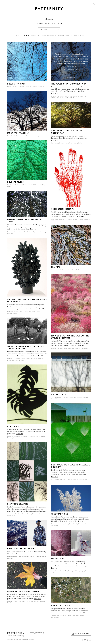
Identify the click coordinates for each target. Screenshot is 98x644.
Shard (44, 557)
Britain (79, 479)
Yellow (15, 601)
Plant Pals (13, 426)
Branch (9, 87)
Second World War (61, 571)
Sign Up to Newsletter (82, 634)
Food (53, 571)
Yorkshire (41, 87)
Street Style (26, 557)
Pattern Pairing (12, 557)
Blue (83, 35)
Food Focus (58, 559)
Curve (9, 516)
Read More (34, 229)
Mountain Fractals (18, 133)
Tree (71, 143)
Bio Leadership (26, 359)
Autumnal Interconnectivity (23, 591)
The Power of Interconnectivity (69, 84)
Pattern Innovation (72, 219)
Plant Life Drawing (18, 504)
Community (11, 514)
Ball (78, 270)
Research (33, 35)
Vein (53, 221)
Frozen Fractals (16, 84)
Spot (74, 270)
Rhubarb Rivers (16, 182)
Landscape (37, 136)
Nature (38, 312)
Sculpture (10, 313)
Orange (10, 601)
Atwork (32, 640)
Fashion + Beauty (36, 557)
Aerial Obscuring (61, 606)
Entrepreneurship (13, 360)
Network (87, 219)
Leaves (43, 436)
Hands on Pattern (21, 514)
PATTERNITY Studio (33, 601)
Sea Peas (56, 267)
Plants (38, 35)
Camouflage (55, 616)
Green (9, 186)
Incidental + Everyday (28, 436)
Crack (9, 185)
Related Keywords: (22, 35)
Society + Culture (74, 571)
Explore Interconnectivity (49, 35)
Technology (55, 219)
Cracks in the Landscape (21, 549)
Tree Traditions (60, 514)
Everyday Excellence (14, 436)
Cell (15, 313)
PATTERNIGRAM (75, 35)
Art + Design (24, 312)
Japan (79, 348)
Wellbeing (54, 526)
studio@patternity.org (37, 633)
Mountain (29, 136)
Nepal (18, 136)
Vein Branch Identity (63, 209)
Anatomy (62, 219)
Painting (63, 479)
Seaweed (54, 270)
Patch (69, 348)
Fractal (15, 87)
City (56, 399)
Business (34, 359)
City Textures (58, 394)
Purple (82, 571)
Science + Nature (64, 35)
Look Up (10, 233)
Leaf (19, 601)
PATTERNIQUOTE (62, 98)
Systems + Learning (40, 232)
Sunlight (81, 143)
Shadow (40, 359)
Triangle (69, 479)
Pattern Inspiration (13, 312)
